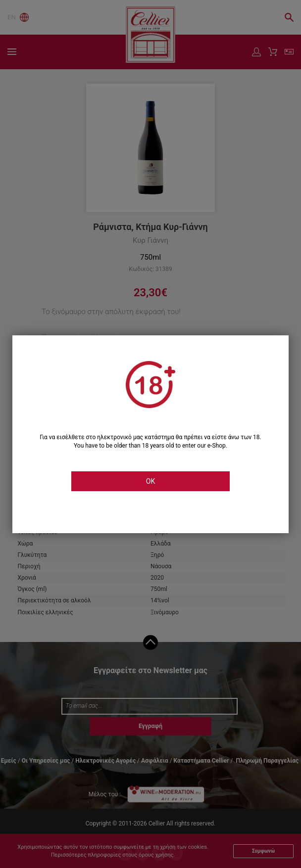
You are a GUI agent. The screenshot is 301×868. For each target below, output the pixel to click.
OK (150, 481)
